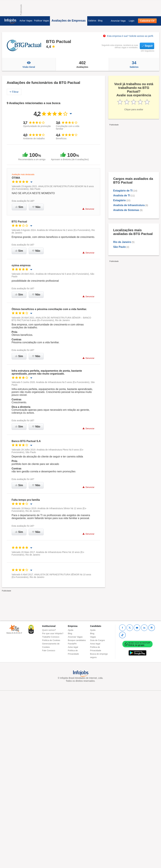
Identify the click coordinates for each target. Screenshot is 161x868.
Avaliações (82, 64)
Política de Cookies (51, 640)
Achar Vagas (26, 21)
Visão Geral (29, 64)
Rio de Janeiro (122, 242)
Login (131, 21)
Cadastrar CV (147, 21)
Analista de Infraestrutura (129, 205)
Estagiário (119, 200)
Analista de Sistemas (126, 210)
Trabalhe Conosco (51, 637)
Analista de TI (122, 195)
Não (36, 207)
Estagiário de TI (123, 191)
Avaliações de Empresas (69, 21)
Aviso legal (73, 647)
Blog (100, 21)
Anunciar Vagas (75, 637)
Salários (92, 21)
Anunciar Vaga (118, 21)
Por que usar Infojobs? (53, 633)
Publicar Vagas (42, 21)
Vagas (93, 637)
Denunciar (88, 209)
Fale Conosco (49, 650)
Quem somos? (49, 630)
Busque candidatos (77, 640)
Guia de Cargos (98, 640)
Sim (19, 207)
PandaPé (72, 644)
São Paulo (119, 247)
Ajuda (71, 630)
